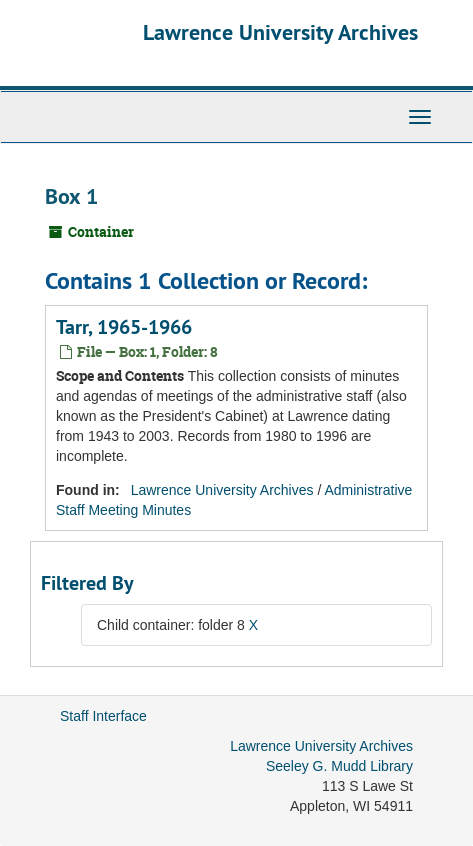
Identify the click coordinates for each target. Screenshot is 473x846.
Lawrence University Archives (280, 32)
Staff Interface (103, 716)
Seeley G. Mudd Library (339, 766)
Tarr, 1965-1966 (124, 327)
